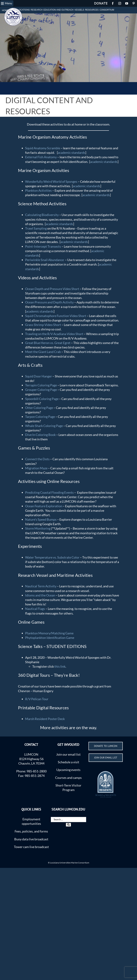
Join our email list (68, 754)
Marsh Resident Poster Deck (45, 719)
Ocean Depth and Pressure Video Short (52, 289)
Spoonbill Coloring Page (42, 399)
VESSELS (79, 10)
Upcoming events (68, 770)
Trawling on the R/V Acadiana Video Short (54, 334)
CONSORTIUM (107, 10)
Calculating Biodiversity (42, 215)
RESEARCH (37, 10)
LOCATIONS (24, 10)
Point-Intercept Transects (43, 246)
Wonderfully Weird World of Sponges (51, 181)
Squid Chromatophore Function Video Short (56, 316)
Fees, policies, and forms (31, 831)
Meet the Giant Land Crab (43, 352)
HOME (5, 10)
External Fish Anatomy (41, 157)
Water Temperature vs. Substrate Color (52, 557)
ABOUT (13, 10)
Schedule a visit (68, 762)
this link (60, 666)
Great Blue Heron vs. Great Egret (48, 343)
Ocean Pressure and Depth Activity (49, 302)
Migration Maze (36, 468)
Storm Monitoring (38, 528)
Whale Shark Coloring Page (44, 426)
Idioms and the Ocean (40, 595)
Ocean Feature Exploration (44, 506)
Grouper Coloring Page (41, 390)
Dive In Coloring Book (40, 435)
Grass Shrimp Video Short (43, 325)
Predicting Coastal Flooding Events (49, 492)
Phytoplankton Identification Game (50, 638)
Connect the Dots (37, 459)
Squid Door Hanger (39, 376)
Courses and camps (68, 778)
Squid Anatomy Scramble (43, 148)
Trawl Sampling (36, 228)
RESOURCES (92, 10)
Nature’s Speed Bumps (41, 519)
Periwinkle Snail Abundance (45, 260)
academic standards (72, 153)
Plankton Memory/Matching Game (49, 633)
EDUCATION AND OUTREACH (59, 10)
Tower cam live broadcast (31, 847)
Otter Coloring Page (39, 408)
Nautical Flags (35, 609)
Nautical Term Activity (41, 586)
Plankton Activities (38, 190)
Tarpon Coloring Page (40, 417)
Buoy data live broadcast (31, 839)
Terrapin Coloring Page (41, 385)
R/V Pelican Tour (37, 699)
